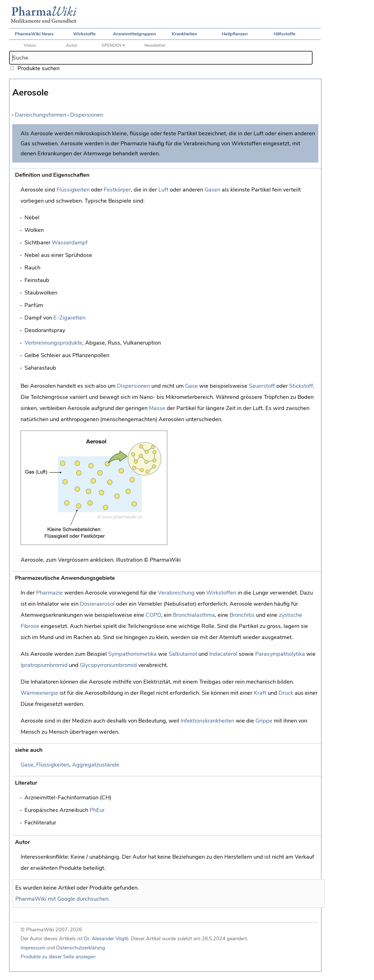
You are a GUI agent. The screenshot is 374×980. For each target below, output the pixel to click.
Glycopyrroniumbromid (108, 665)
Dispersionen (87, 115)
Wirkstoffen (221, 593)
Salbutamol (183, 654)
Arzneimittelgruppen (134, 34)
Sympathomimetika (132, 654)
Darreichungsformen (40, 115)
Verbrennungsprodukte (53, 343)
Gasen (212, 190)
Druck (286, 693)
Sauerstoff (262, 386)
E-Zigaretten (69, 318)
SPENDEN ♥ (113, 45)
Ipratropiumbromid (44, 665)
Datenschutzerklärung (81, 948)
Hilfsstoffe (285, 34)
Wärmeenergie (39, 693)
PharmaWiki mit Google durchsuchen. (63, 899)
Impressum (33, 948)
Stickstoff (301, 386)
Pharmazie (50, 593)
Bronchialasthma (194, 615)
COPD (153, 615)
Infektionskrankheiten (207, 721)
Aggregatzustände (96, 765)
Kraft (260, 693)
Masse (157, 408)
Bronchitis (242, 615)
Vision (30, 45)
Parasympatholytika (280, 654)
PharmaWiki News (34, 34)
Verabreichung (176, 593)
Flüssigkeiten (73, 190)
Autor (72, 45)
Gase (191, 386)
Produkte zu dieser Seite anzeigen (58, 957)
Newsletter (155, 45)
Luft (163, 190)
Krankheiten (184, 34)
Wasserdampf (70, 243)
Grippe (264, 721)
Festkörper (117, 190)
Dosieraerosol (97, 604)
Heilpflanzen (235, 34)
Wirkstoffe (84, 34)
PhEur (97, 810)
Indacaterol (223, 654)
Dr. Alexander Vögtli (106, 939)
